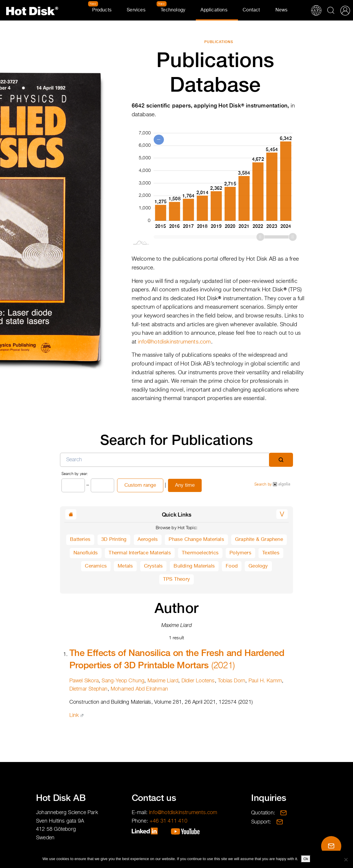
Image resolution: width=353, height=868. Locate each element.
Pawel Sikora (84, 681)
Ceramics (96, 566)
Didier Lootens (198, 681)
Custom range (140, 485)
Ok (306, 859)
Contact (251, 10)
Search (331, 10)
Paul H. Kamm (265, 681)
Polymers (240, 553)
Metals (125, 566)
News (282, 10)
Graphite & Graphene (259, 540)
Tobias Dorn (232, 681)
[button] (282, 514)
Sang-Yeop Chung (123, 681)
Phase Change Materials (196, 540)
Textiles (271, 553)
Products (102, 10)
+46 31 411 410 (168, 821)
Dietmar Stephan (89, 689)
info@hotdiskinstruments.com (174, 342)
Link (76, 715)
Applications (214, 10)
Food (232, 566)
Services (136, 10)
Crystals (154, 566)
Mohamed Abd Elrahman (139, 689)
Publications (219, 42)
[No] (346, 860)
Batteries (80, 540)
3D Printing (114, 540)
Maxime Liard (163, 681)
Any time (185, 485)
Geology (258, 566)
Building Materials (194, 566)
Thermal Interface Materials (140, 553)
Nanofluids (86, 553)
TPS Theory (176, 579)
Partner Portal (345, 10)
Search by (272, 484)
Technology (173, 10)
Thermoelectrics (200, 553)
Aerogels (148, 540)
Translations (316, 10)
